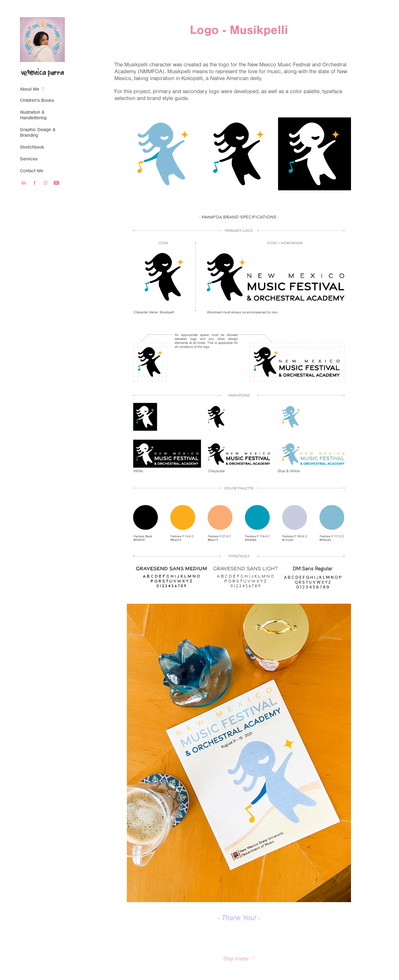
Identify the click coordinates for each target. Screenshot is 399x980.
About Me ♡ (32, 89)
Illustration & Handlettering (33, 115)
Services (29, 159)
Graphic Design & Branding (38, 133)
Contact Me (32, 171)
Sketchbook (32, 147)
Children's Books (37, 100)
